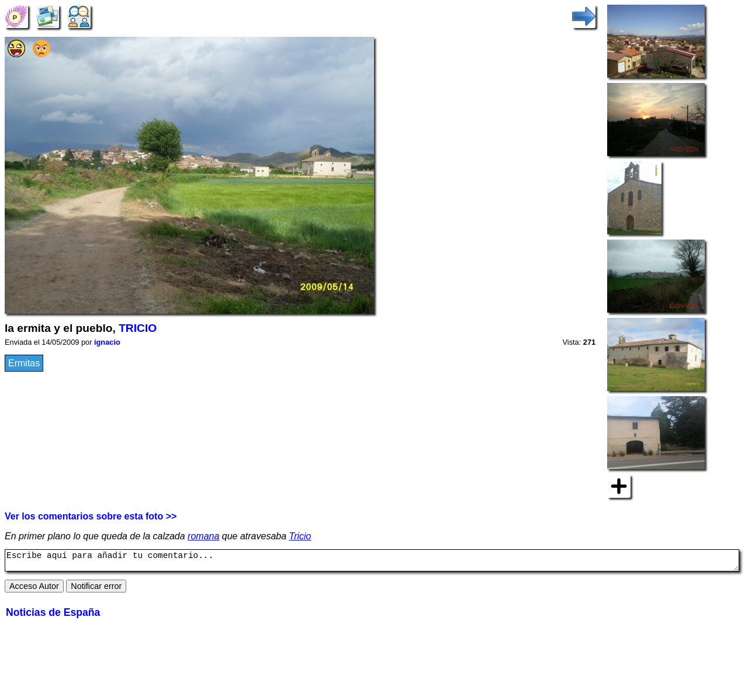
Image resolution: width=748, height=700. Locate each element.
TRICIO (138, 328)
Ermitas (24, 363)
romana (203, 536)
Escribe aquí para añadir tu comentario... (372, 562)
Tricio (300, 536)
